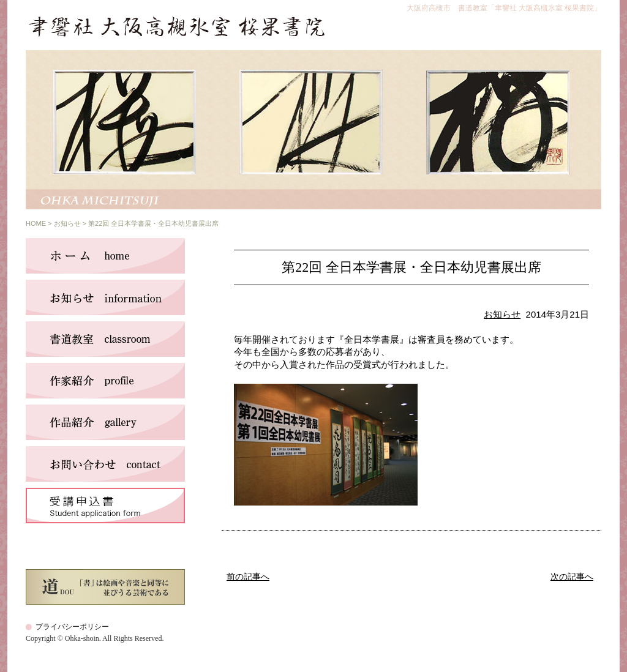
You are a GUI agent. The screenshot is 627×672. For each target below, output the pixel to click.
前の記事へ (248, 577)
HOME (36, 223)
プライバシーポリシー (72, 627)
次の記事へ (572, 577)
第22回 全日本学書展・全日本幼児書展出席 (411, 267)
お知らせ (67, 223)
